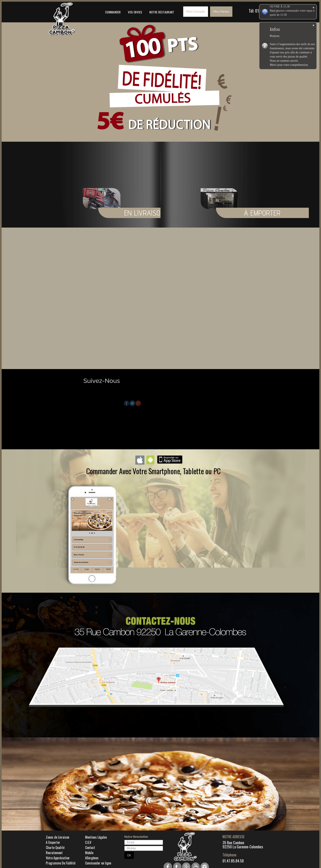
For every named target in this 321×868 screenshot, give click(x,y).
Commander (113, 12)
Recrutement (54, 853)
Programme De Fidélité (61, 863)
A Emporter (53, 842)
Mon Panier (221, 12)
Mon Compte (196, 12)
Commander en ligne (98, 863)
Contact (90, 848)
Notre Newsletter (136, 837)
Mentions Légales (96, 837)
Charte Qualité (55, 848)
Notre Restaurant (162, 12)
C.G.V (88, 842)
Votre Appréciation (58, 858)
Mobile (89, 853)
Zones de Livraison (58, 837)
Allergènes (92, 858)
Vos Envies (135, 12)
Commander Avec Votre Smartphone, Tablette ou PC (153, 471)
